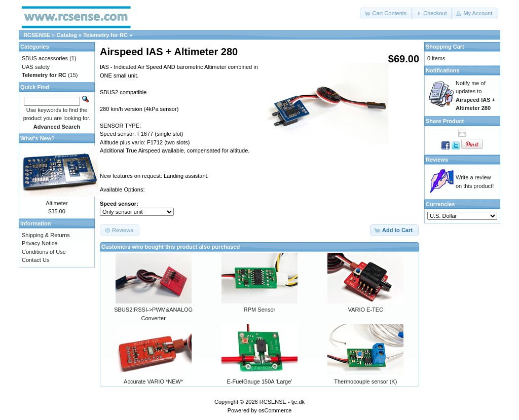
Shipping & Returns (46, 235)
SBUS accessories (45, 58)
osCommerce (275, 410)
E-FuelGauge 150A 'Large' (260, 381)
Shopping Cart (445, 47)
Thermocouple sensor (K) (365, 381)
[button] (386, 13)
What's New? (38, 138)
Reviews (437, 160)
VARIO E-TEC (366, 310)
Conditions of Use (44, 252)
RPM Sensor (259, 310)
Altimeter (57, 203)
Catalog (67, 35)
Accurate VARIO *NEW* (153, 381)
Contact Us (35, 260)
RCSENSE (37, 35)
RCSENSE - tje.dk (282, 402)
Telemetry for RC (105, 35)
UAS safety (36, 67)
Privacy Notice (40, 243)
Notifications (443, 70)
